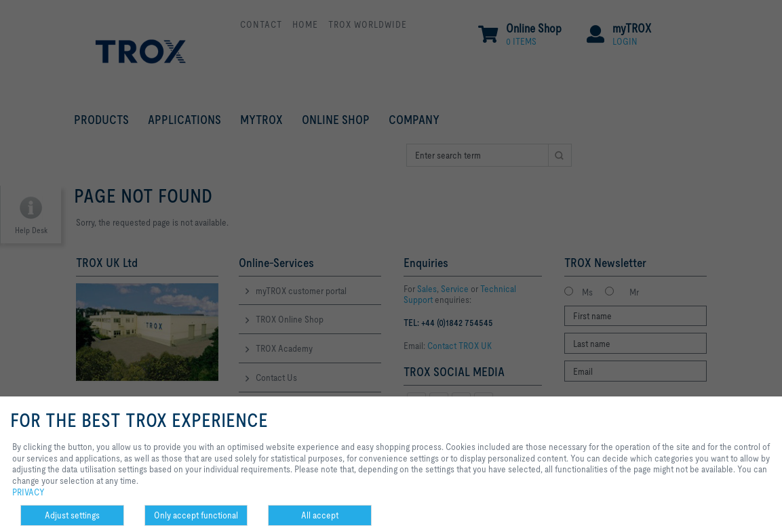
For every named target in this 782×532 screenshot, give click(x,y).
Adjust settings (72, 515)
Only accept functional (196, 515)
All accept (320, 515)
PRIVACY (28, 492)
